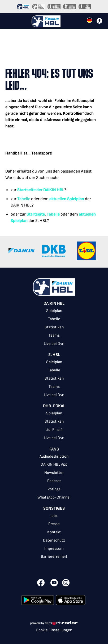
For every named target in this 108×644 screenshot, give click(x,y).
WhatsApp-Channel (54, 497)
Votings (54, 489)
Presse (54, 524)
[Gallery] (54, 252)
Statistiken (54, 327)
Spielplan (54, 311)
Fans (54, 449)
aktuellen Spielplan (67, 199)
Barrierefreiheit (54, 557)
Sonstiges (54, 508)
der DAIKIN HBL (50, 190)
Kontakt (54, 532)
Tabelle (24, 199)
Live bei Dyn (54, 344)
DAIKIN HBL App (54, 464)
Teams (54, 335)
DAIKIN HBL (54, 304)
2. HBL (54, 355)
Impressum (54, 549)
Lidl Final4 (54, 430)
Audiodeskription (54, 456)
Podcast (54, 481)
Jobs (54, 516)
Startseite (26, 190)
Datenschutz (54, 540)
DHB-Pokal (54, 406)
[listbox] (54, 433)
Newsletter (54, 473)
